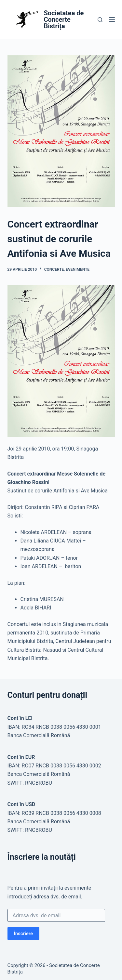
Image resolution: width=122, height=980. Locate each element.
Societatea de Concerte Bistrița (64, 20)
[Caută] (100, 20)
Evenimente (78, 269)
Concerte (54, 269)
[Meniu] (112, 20)
